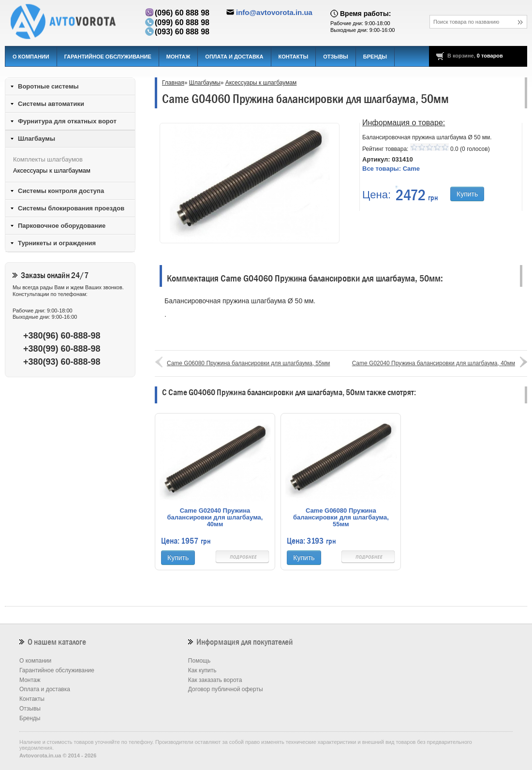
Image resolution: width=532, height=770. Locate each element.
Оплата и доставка (234, 57)
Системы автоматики (51, 104)
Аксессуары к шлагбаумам (261, 83)
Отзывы (336, 57)
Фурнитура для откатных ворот (67, 121)
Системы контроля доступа (61, 191)
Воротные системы (48, 86)
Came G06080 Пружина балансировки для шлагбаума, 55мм (248, 363)
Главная (173, 83)
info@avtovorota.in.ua (274, 12)
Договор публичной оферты (226, 689)
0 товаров (490, 56)
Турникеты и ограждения (57, 243)
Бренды (375, 57)
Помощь (199, 661)
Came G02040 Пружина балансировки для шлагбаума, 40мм (434, 363)
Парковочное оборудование (62, 226)
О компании (31, 57)
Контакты (294, 57)
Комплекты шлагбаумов (48, 159)
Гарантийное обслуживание (108, 57)
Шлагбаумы (205, 83)
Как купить (202, 670)
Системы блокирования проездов (71, 208)
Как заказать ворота (215, 680)
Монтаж (178, 57)
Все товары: (391, 169)
